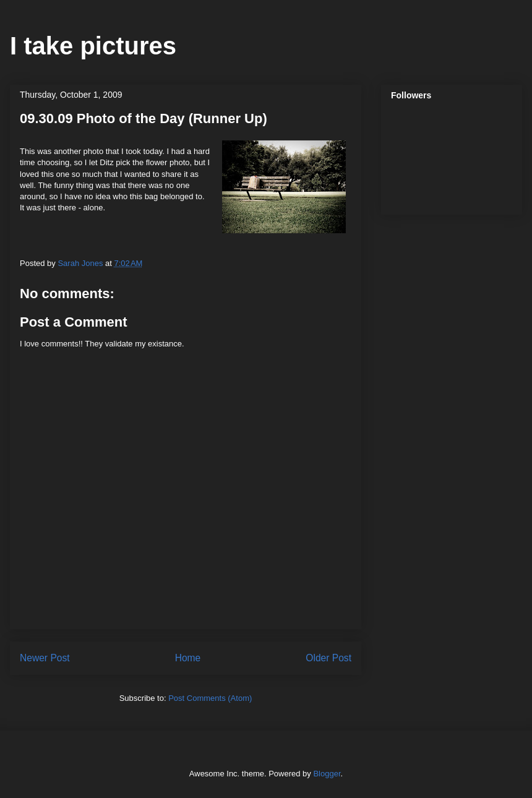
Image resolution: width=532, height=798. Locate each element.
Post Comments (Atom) (210, 698)
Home (188, 658)
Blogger (327, 774)
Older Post (328, 658)
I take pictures (93, 46)
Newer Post (45, 658)
